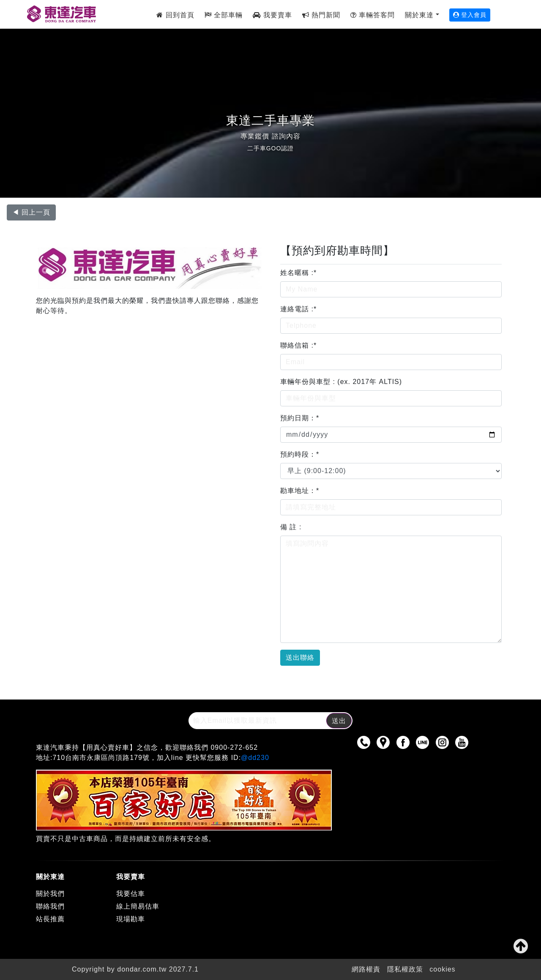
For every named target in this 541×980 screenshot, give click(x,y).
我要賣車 (272, 15)
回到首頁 (175, 15)
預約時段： (300, 454)
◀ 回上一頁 (31, 212)
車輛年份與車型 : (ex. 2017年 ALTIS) (341, 382)
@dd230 (255, 758)
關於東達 (419, 15)
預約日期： (300, 418)
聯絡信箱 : (298, 345)
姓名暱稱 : (298, 273)
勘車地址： (300, 491)
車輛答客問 (373, 15)
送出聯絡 (300, 657)
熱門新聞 (321, 15)
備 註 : (291, 527)
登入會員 (470, 15)
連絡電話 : (298, 309)
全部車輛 (224, 15)
